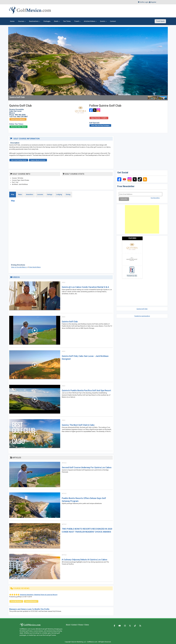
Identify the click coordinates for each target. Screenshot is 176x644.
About (68, 625)
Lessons (40, 194)
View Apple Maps (35, 267)
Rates (20, 194)
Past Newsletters (155, 198)
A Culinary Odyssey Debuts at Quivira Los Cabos (85, 560)
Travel (77, 21)
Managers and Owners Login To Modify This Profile (29, 609)
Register (153, 2)
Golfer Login (144, 2)
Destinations (34, 21)
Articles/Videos (90, 21)
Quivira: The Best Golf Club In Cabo (78, 425)
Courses (22, 21)
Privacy (81, 625)
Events (103, 21)
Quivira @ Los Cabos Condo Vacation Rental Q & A (85, 287)
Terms (87, 625)
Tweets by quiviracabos (142, 316)
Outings (50, 194)
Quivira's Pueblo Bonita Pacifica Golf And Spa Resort (86, 390)
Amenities (30, 194)
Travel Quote (160, 21)
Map (13, 194)
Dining (68, 194)
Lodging (59, 194)
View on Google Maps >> (19, 267)
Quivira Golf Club (70, 322)
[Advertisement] (142, 219)
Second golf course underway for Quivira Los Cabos (87, 467)
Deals (57, 21)
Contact (74, 625)
